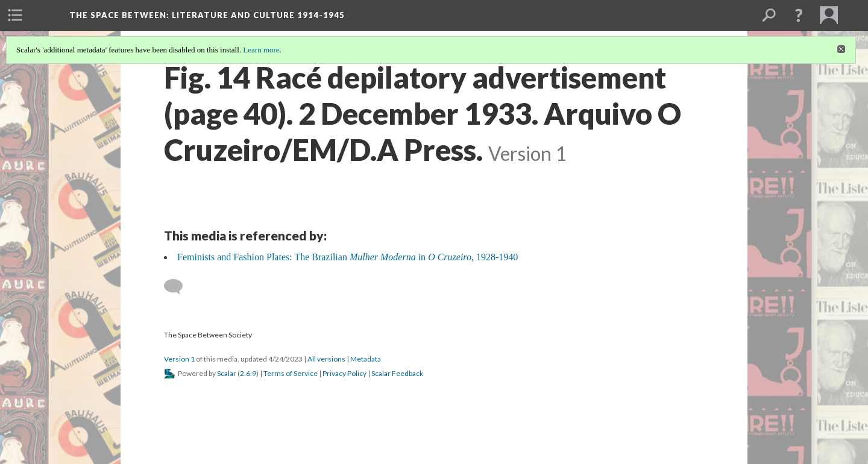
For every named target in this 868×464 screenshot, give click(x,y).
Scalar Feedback (397, 373)
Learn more (261, 50)
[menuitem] (15, 15)
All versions (326, 359)
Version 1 (179, 359)
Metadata (366, 359)
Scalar (227, 373)
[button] (799, 15)
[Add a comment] (179, 287)
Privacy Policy (344, 373)
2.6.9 (248, 373)
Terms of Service (291, 373)
